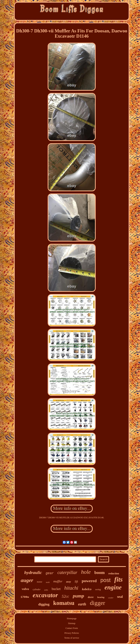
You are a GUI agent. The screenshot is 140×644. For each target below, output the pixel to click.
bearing (101, 597)
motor (40, 582)
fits (118, 579)
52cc (65, 596)
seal (120, 597)
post (105, 580)
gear (50, 573)
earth (82, 604)
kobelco (87, 589)
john (46, 590)
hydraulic (33, 572)
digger (98, 603)
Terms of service (72, 638)
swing (98, 589)
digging (44, 604)
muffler (58, 581)
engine (113, 587)
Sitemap (72, 623)
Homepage (72, 618)
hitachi (71, 588)
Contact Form (72, 628)
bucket (56, 589)
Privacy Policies (72, 633)
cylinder (37, 589)
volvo (25, 589)
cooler (111, 598)
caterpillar (67, 572)
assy (69, 582)
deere (91, 597)
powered (89, 581)
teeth (48, 582)
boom (100, 573)
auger (27, 580)
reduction (114, 574)
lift (76, 582)
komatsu (64, 603)
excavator (45, 595)
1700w (25, 597)
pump (78, 596)
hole (86, 572)
